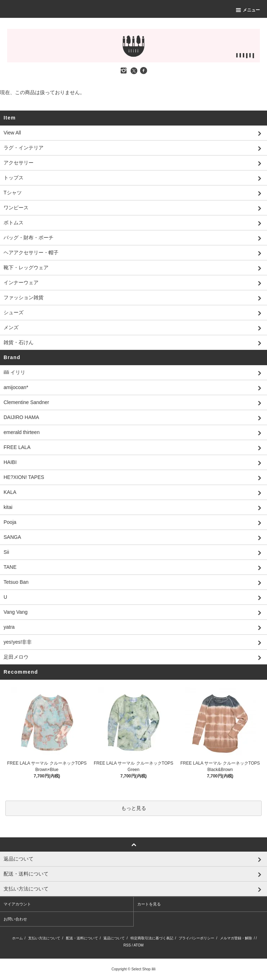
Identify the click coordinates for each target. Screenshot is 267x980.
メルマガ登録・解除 (236, 938)
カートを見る (149, 904)
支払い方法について (44, 938)
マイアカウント (17, 904)
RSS (127, 945)
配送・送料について (82, 938)
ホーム (17, 938)
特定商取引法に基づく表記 (152, 938)
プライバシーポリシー (196, 938)
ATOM (139, 945)
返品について (114, 938)
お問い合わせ (15, 919)
